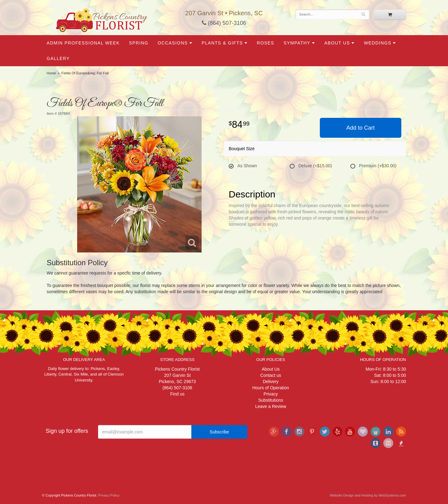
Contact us (271, 375)
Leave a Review (271, 406)
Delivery (271, 381)
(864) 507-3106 (224, 23)
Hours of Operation (271, 388)
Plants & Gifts (222, 43)
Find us (177, 394)
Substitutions (271, 400)
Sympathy (297, 43)
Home (51, 73)
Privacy (271, 394)
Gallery (58, 58)
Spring (139, 43)
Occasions (173, 43)
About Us (337, 43)
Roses (265, 43)
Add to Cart (360, 128)
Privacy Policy (109, 495)
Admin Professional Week (83, 43)
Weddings (378, 43)
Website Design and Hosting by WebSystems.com (368, 495)
